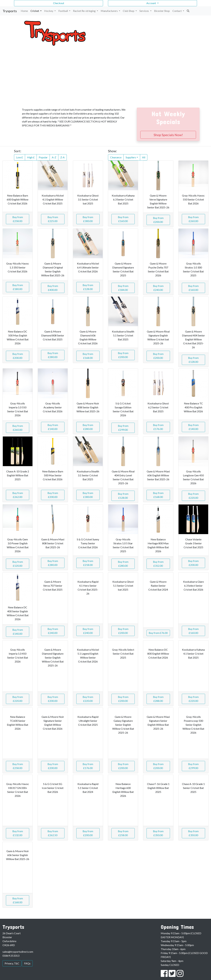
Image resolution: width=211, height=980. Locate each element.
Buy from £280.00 (53, 355)
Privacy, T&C (12, 963)
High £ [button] (31, 157)
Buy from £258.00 (18, 219)
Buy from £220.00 (193, 496)
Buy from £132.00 (18, 833)
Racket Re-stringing (85, 11)
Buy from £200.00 (158, 220)
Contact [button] (177, 11)
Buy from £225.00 (53, 219)
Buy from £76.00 (158, 633)
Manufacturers (109, 11)
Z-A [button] (62, 157)
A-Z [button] (54, 157)
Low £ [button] (20, 157)
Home (24, 11)
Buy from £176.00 (158, 427)
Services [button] (144, 11)
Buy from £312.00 (158, 564)
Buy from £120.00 (18, 564)
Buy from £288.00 (158, 699)
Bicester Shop (162, 11)
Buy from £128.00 (88, 287)
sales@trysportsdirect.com (18, 952)
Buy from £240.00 (158, 288)
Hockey (49, 11)
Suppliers (131, 157)
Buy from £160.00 (123, 219)
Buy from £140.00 (53, 427)
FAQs (27, 963)
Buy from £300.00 (88, 219)
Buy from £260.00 (193, 219)
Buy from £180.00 (18, 287)
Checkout (59, 3)
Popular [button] (43, 157)
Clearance (116, 157)
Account (151, 3)
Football (63, 11)
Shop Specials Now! (168, 135)
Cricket (35, 11)
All (144, 157)
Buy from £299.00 (123, 428)
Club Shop (129, 11)
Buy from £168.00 (88, 356)
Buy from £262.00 (18, 495)
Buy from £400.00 (53, 288)
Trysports (10, 11)
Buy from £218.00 (88, 563)
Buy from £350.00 (158, 833)
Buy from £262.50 (53, 833)
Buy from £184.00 (123, 288)
